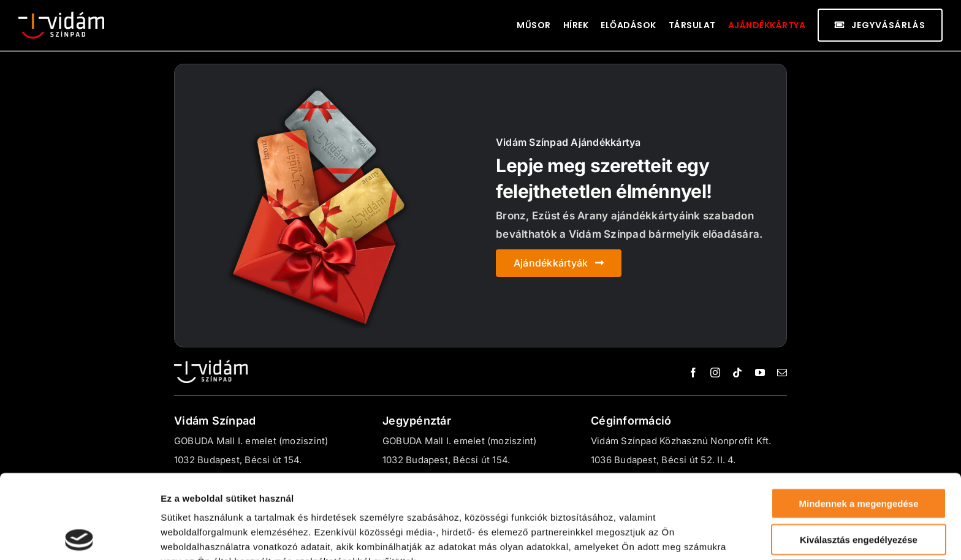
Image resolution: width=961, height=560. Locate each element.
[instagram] (715, 373)
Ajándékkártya (767, 25)
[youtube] (760, 373)
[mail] (782, 373)
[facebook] (693, 373)
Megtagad (859, 491)
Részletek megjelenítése (214, 536)
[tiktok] (737, 373)
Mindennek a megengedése (858, 419)
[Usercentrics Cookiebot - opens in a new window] (79, 536)
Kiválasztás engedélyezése (859, 456)
